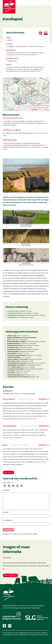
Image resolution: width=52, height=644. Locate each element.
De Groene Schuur (13, 311)
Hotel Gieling (12, 353)
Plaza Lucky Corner (13, 361)
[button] (26, 501)
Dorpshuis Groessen (14, 313)
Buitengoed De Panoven (15, 345)
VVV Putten (11, 373)
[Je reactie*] (26, 501)
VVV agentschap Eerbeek (15, 369)
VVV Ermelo (11, 371)
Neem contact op (10, 575)
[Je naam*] (26, 516)
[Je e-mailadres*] (26, 524)
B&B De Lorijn (12, 336)
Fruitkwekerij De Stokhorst (16, 315)
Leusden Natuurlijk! (14, 357)
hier (7, 534)
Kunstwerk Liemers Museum (16, 355)
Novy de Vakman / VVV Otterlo (17, 359)
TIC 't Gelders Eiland (14, 367)
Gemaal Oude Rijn (13, 351)
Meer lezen (9, 472)
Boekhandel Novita (14, 343)
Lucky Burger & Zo (14, 317)
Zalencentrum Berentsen (15, 375)
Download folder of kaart (38, 107)
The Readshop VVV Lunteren (16, 363)
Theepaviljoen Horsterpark (16, 365)
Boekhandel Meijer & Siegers (17, 341)
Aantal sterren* (8, 483)
